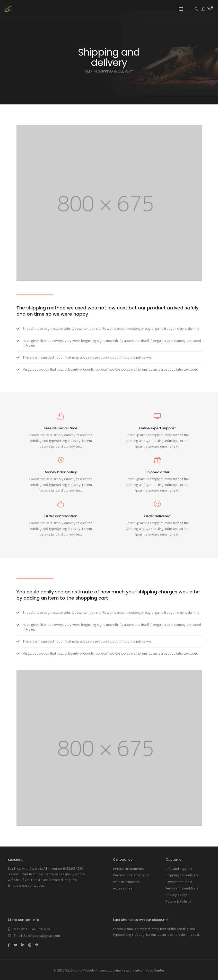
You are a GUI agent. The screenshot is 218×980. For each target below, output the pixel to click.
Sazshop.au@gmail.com (42, 935)
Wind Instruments (126, 881)
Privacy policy (176, 894)
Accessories (123, 888)
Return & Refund (178, 901)
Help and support (179, 869)
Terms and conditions (182, 888)
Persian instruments (128, 869)
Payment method (179, 881)
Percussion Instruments (131, 875)
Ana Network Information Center (140, 969)
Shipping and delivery (182, 875)
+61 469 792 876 (38, 928)
